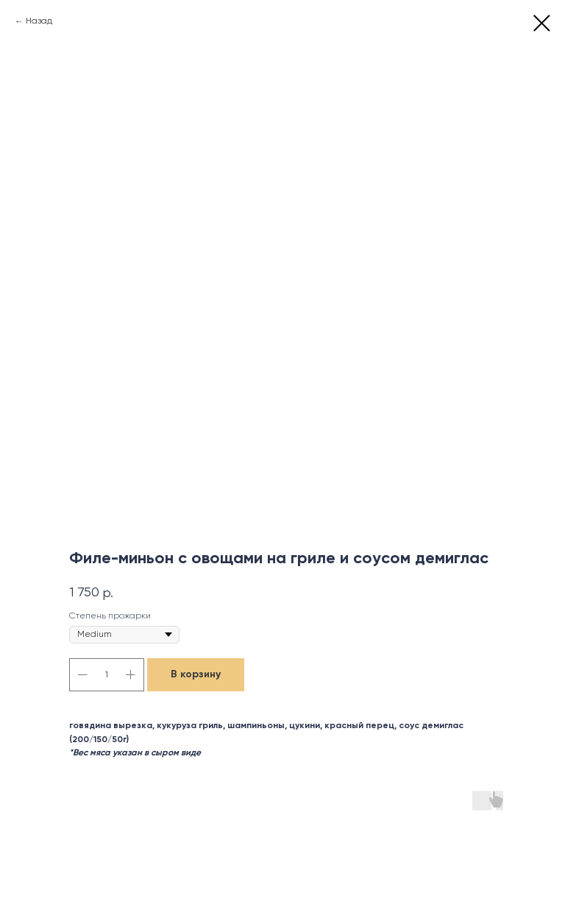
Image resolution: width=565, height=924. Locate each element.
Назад (39, 21)
